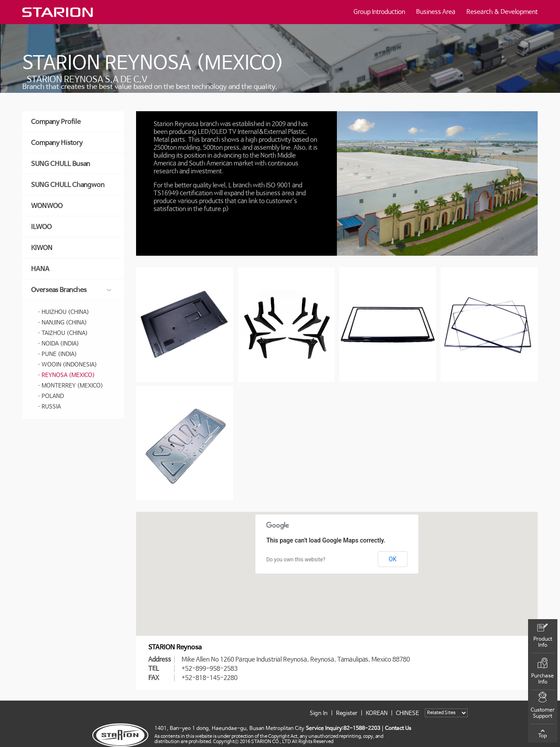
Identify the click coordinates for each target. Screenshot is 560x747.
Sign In (319, 714)
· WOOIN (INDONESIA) (67, 365)
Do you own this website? (296, 560)
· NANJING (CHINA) (62, 323)
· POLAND (51, 396)
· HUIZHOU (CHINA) (63, 312)
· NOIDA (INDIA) (58, 344)
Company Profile (56, 122)
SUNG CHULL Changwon (68, 185)
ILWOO (41, 227)
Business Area (436, 12)
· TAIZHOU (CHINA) (63, 333)
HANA (40, 269)
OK (392, 559)
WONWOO (47, 206)
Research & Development (502, 12)
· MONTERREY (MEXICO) (70, 386)
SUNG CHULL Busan (61, 164)
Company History (57, 143)
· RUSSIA (49, 407)
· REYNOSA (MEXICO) (66, 375)
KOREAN (377, 714)
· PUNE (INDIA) (57, 354)
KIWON (42, 248)
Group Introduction (379, 12)
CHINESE (408, 714)
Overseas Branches (71, 290)
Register (347, 714)
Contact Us (398, 729)
